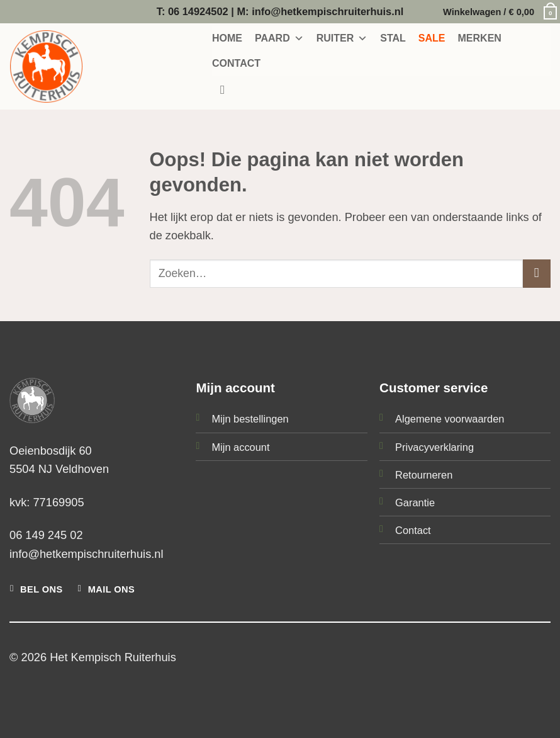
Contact (413, 530)
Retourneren (424, 475)
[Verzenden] (537, 273)
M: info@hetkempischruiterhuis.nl (320, 11)
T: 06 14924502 (193, 11)
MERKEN (480, 38)
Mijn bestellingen (250, 419)
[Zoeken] (227, 90)
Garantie (415, 502)
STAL (393, 38)
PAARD (279, 38)
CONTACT (236, 63)
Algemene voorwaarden (450, 419)
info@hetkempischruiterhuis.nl (87, 554)
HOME (227, 38)
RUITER (342, 38)
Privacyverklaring (434, 447)
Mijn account (240, 447)
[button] (497, 12)
